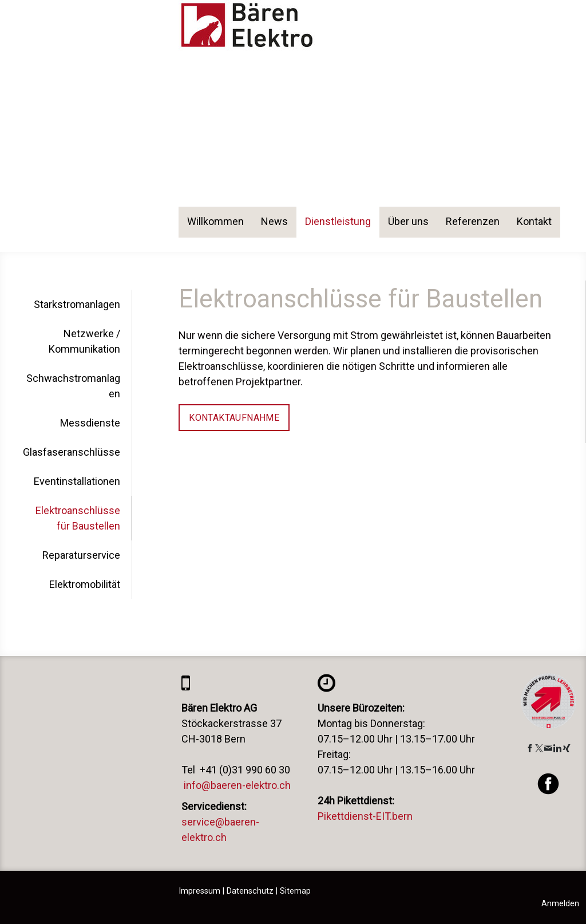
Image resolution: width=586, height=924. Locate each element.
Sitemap (295, 891)
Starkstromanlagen (77, 304)
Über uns (408, 221)
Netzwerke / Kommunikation (84, 341)
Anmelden (560, 904)
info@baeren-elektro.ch (237, 785)
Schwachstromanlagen (73, 386)
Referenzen (473, 221)
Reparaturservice (81, 555)
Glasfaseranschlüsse (72, 452)
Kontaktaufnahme (234, 418)
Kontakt (534, 221)
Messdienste (90, 423)
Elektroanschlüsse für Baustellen (78, 518)
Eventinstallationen (77, 481)
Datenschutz (250, 891)
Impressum (199, 891)
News (274, 221)
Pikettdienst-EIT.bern (365, 816)
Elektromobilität (85, 584)
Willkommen (215, 221)
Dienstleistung (338, 221)
